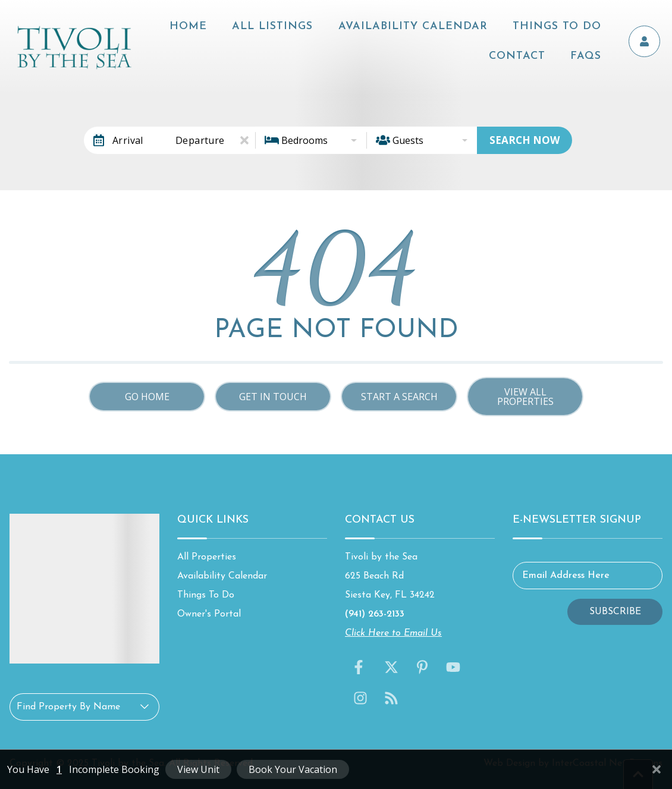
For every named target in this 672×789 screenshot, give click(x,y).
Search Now (525, 140)
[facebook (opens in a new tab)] (360, 667)
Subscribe (615, 612)
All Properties (207, 557)
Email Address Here (566, 576)
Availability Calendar (445, 25)
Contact (549, 50)
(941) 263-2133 (375, 614)
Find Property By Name (68, 707)
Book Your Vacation (293, 769)
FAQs (602, 50)
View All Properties (525, 397)
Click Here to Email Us (393, 633)
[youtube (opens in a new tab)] (453, 667)
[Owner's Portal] (649, 38)
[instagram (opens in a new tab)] (360, 698)
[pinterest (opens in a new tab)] (422, 667)
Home (252, 25)
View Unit (198, 769)
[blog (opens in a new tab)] (391, 698)
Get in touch (273, 397)
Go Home (147, 397)
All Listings (321, 25)
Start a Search (399, 397)
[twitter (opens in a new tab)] (391, 667)
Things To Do (574, 25)
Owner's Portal (209, 614)
